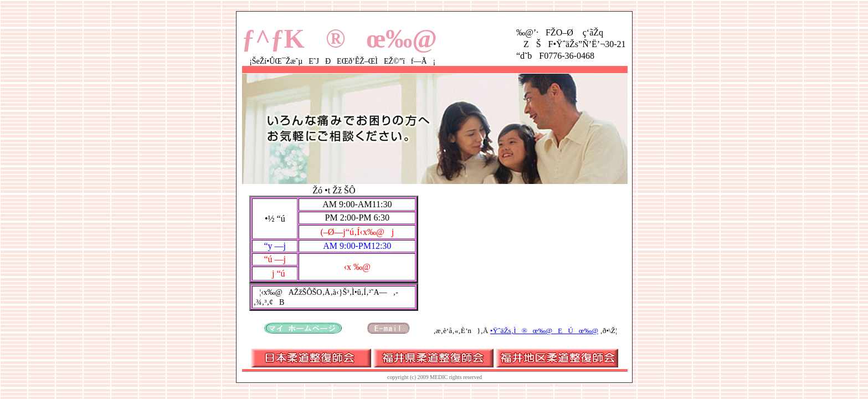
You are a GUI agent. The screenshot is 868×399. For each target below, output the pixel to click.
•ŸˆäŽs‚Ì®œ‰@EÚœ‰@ (544, 331)
